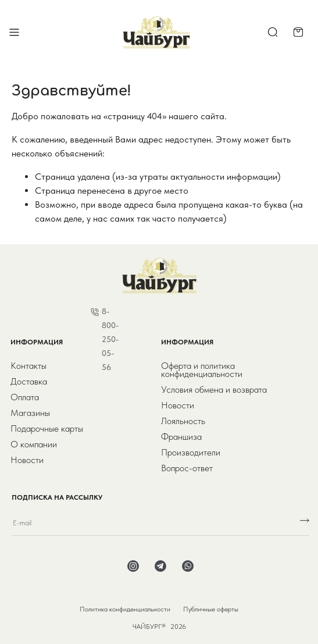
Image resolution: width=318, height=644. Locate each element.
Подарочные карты (47, 429)
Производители (191, 453)
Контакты (28, 366)
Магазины (30, 413)
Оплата (25, 397)
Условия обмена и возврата (214, 390)
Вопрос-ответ (187, 468)
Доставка (29, 382)
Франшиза (181, 437)
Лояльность (183, 421)
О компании (34, 444)
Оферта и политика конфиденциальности (202, 370)
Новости (27, 460)
